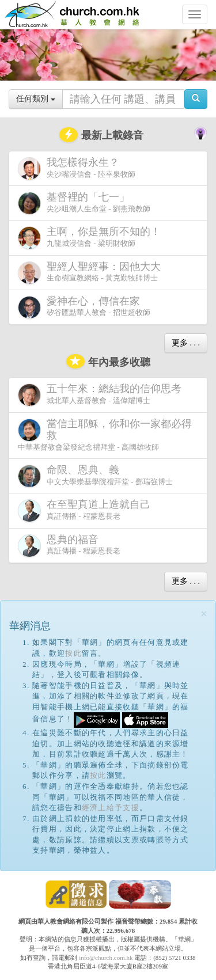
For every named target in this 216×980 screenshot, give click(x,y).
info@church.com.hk (106, 958)
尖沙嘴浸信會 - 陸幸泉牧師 (77, 168)
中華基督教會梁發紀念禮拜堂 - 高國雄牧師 (105, 435)
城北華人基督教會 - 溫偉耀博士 (102, 394)
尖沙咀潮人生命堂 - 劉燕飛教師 (84, 203)
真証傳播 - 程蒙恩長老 (86, 510)
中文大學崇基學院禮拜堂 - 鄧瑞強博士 (95, 476)
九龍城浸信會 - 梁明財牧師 (92, 238)
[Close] (204, 614)
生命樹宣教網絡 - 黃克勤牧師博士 (92, 273)
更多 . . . (186, 343)
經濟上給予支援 (111, 808)
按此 (73, 653)
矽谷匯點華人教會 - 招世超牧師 (84, 307)
